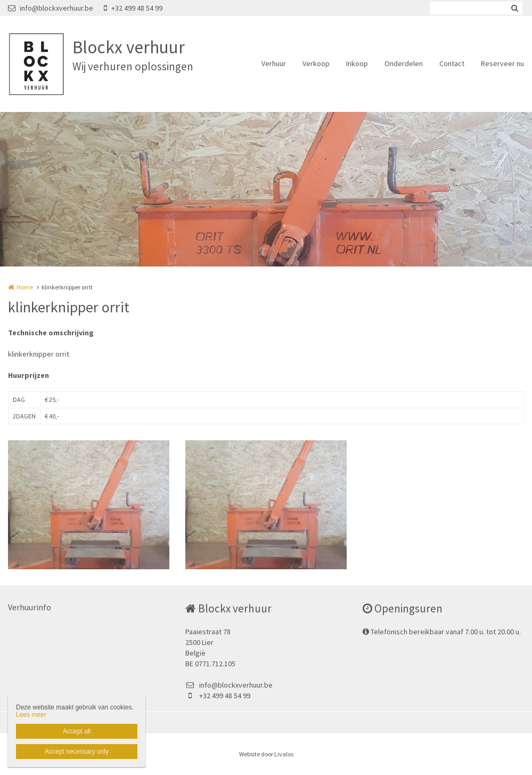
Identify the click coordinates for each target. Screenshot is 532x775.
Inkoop (357, 63)
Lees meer (31, 715)
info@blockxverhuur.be (51, 8)
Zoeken (514, 8)
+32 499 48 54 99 (133, 8)
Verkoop (316, 63)
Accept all (77, 731)
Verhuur (274, 63)
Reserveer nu (502, 63)
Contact (452, 63)
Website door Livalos (266, 754)
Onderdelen (404, 63)
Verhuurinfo (30, 607)
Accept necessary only (77, 752)
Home (25, 287)
